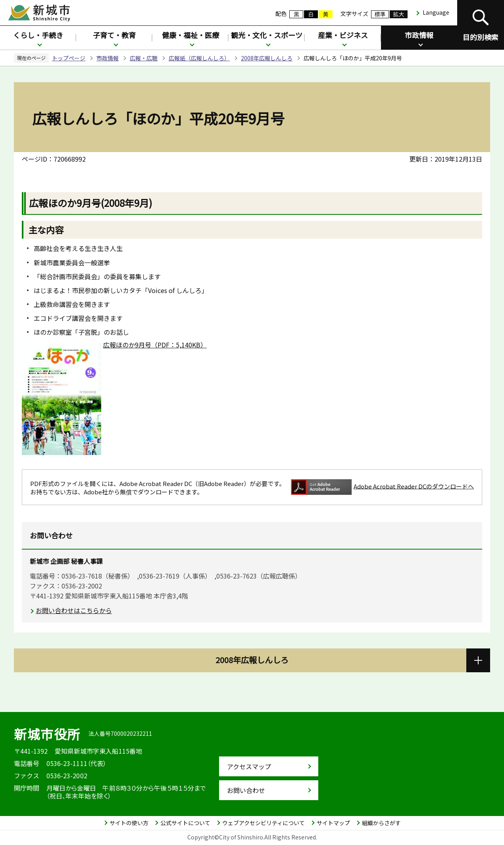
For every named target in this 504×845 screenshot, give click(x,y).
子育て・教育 (114, 35)
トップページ (69, 58)
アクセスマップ (249, 766)
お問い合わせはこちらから (74, 610)
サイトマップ (333, 823)
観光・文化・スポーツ (267, 35)
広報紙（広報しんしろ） (199, 58)
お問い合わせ (246, 790)
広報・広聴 (144, 58)
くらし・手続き (38, 35)
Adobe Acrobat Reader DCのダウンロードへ (382, 487)
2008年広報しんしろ (267, 58)
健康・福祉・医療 (190, 35)
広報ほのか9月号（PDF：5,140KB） (155, 345)
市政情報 (419, 35)
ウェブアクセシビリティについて (264, 823)
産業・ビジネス (343, 35)
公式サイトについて (185, 823)
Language (436, 12)
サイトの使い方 (129, 823)
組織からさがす (381, 823)
